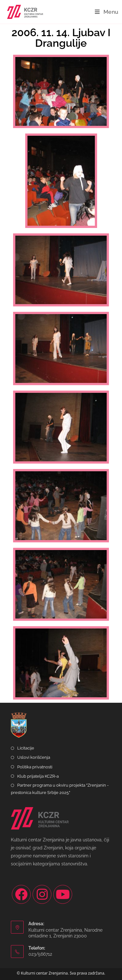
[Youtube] (63, 894)
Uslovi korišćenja (34, 757)
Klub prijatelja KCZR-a (38, 776)
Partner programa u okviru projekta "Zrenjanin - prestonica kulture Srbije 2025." (60, 789)
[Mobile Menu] (107, 12)
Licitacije (26, 748)
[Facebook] (21, 894)
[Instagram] (42, 894)
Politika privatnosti (35, 767)
